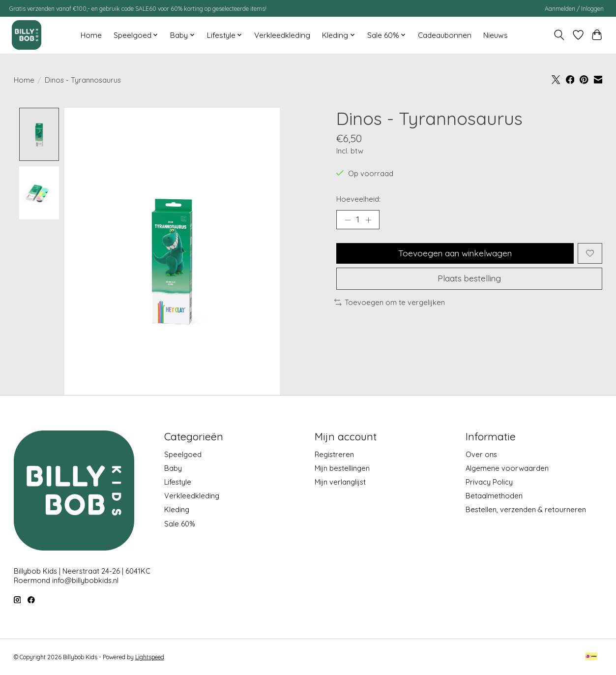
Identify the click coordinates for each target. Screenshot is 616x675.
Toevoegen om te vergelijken (390, 303)
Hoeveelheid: (358, 199)
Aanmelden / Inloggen (574, 9)
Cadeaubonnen (445, 35)
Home (91, 35)
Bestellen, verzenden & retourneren (526, 510)
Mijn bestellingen (342, 468)
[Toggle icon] (559, 35)
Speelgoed (183, 454)
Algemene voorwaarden (507, 468)
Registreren (334, 454)
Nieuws (496, 35)
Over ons (481, 454)
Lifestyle (178, 482)
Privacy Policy (489, 482)
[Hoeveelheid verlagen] (347, 220)
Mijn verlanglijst (340, 482)
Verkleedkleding (282, 35)
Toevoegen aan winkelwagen (455, 253)
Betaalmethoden (494, 496)
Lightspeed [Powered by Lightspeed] (150, 657)
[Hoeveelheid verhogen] (369, 220)
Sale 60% (180, 524)
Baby (173, 468)
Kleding (177, 510)
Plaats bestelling (469, 279)
